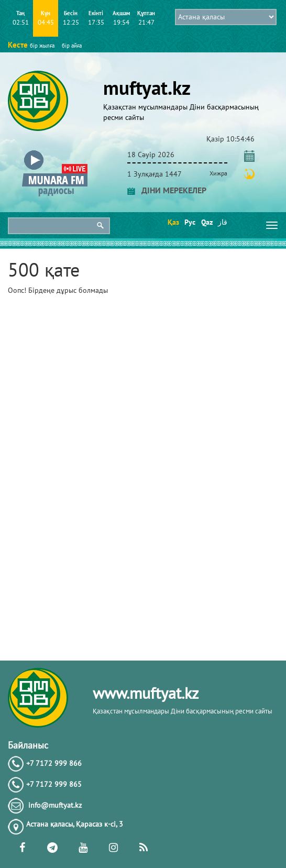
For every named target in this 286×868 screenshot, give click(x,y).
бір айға (72, 46)
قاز (223, 222)
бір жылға (42, 46)
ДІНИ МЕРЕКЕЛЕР (167, 190)
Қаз (173, 222)
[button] (55, 153)
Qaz (206, 222)
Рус (189, 222)
